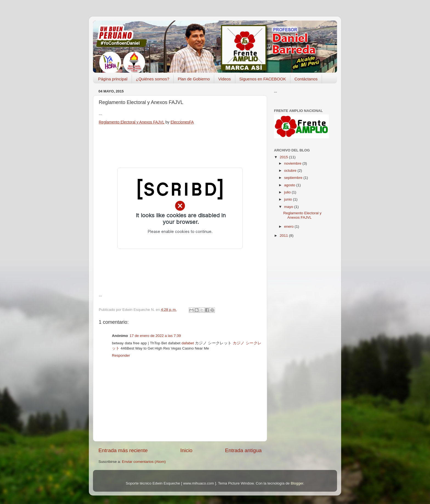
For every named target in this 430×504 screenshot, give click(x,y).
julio (288, 192)
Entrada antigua (243, 450)
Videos (225, 79)
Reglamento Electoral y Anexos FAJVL (131, 122)
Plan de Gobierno (194, 79)
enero (289, 226)
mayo (289, 207)
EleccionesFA (182, 122)
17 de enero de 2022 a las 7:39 (155, 336)
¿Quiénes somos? (153, 79)
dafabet (188, 343)
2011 (284, 236)
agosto (290, 185)
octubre (291, 171)
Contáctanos (306, 79)
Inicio (186, 450)
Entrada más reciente (123, 450)
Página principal (113, 79)
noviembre (293, 163)
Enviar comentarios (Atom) (144, 462)
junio (288, 199)
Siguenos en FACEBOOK (263, 79)
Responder (121, 355)
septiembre (294, 178)
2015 (284, 157)
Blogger (297, 483)
